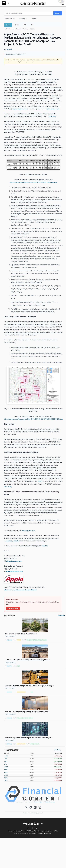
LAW (35, 744)
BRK (21, 718)
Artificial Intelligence (21, 692)
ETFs (25, 25)
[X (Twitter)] (26, 807)
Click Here (52, 117)
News (13, 29)
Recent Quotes (9, 19)
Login (62, 4)
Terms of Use (40, 833)
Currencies (18, 29)
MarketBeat (9, 640)
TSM (32, 718)
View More (61, 615)
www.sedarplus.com (20, 109)
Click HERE (8, 487)
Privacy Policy (38, 802)
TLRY (42, 640)
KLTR (32, 744)
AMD (6, 761)
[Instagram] (40, 807)
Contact (34, 833)
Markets (8, 25)
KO (30, 718)
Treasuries (32, 29)
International (25, 29)
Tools (33, 25)
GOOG (6, 767)
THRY (38, 744)
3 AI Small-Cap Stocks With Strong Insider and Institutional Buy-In (29, 738)
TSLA (6, 781)
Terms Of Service (50, 802)
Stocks (17, 25)
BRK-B (25, 718)
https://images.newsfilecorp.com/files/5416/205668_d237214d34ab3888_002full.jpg (33, 419)
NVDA (6, 775)
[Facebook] (31, 807)
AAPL (19, 718)
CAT (32, 692)
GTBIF (35, 640)
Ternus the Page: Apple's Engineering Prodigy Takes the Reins (27, 712)
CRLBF (28, 640)
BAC (6, 764)
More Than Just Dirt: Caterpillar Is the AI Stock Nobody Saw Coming (29, 686)
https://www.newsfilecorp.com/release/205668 (20, 590)
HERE (40, 481)
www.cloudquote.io (47, 798)
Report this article (13, 608)
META (6, 770)
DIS (27, 718)
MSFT (6, 772)
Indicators (34, 19)
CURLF (31, 640)
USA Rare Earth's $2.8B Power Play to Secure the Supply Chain (27, 660)
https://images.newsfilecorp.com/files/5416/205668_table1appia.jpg (33, 182)
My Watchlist (22, 19)
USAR (19, 666)
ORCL (6, 778)
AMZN (6, 756)
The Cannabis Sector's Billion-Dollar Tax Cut (21, 634)
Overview (8, 29)
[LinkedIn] (35, 807)
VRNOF (45, 640)
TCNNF (38, 640)
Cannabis (19, 640)
